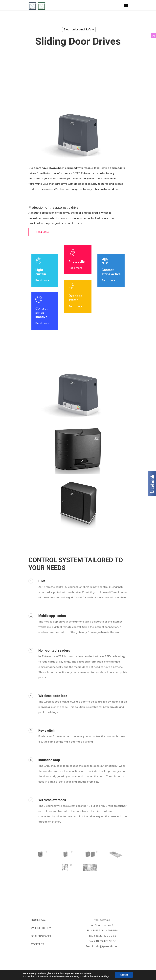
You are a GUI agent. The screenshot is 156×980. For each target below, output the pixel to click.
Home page (39, 920)
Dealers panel (41, 936)
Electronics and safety (79, 30)
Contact (38, 944)
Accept (124, 975)
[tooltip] (153, 35)
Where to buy (41, 928)
